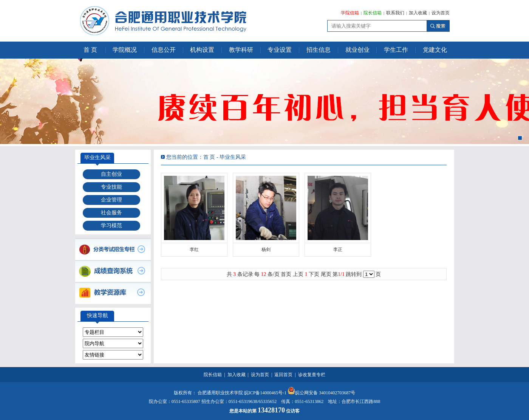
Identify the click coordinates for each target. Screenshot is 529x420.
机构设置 (202, 50)
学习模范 (111, 225)
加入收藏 (418, 13)
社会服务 (111, 213)
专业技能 (111, 187)
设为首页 (441, 13)
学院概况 (125, 50)
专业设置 (280, 50)
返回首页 (283, 375)
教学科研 (241, 50)
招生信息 (319, 50)
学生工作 (396, 50)
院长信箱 (373, 13)
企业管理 (111, 200)
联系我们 (395, 13)
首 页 (90, 50)
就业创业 (357, 50)
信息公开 (164, 50)
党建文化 (435, 50)
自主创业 (111, 174)
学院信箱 (350, 13)
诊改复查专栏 (312, 375)
